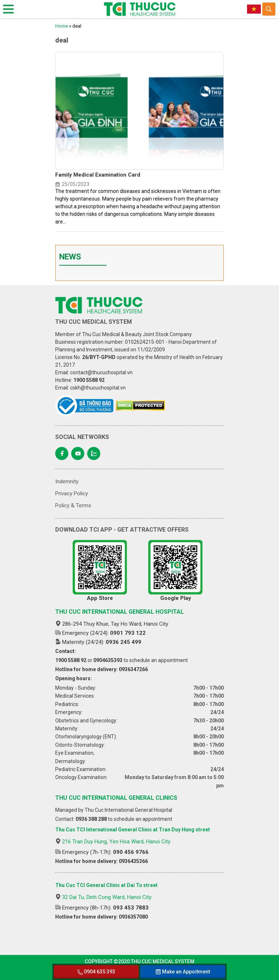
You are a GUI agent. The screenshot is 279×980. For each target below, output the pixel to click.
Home (62, 26)
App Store (100, 571)
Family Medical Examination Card (98, 175)
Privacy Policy (72, 493)
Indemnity (67, 481)
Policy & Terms (73, 505)
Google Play (175, 571)
